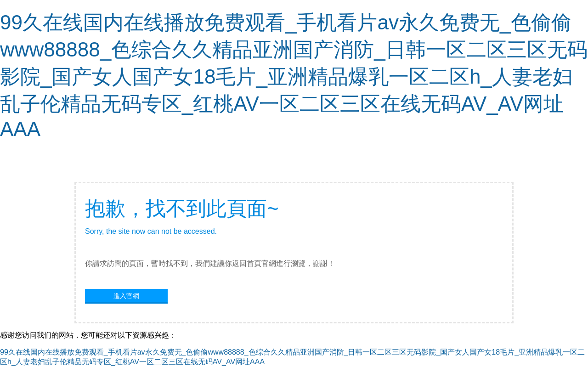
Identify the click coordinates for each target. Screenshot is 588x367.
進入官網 (126, 296)
